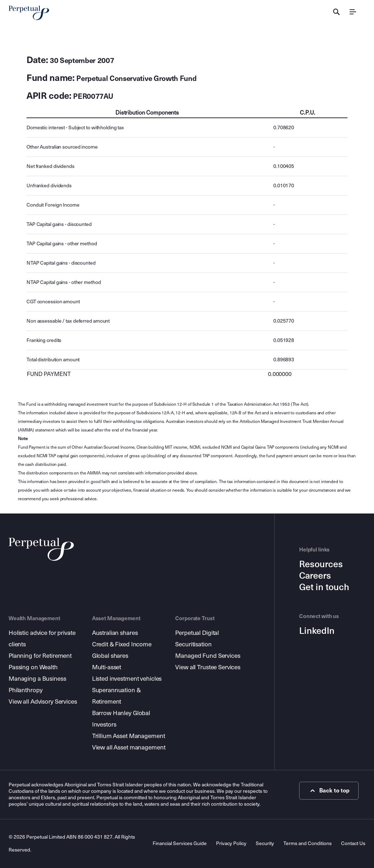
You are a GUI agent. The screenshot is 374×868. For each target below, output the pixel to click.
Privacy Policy (231, 843)
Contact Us (353, 843)
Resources (321, 564)
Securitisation (193, 644)
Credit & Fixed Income (122, 644)
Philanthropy (25, 690)
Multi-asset (107, 667)
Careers (315, 576)
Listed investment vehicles (127, 679)
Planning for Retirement (40, 656)
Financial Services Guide (180, 843)
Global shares (110, 656)
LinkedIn (317, 631)
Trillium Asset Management (129, 736)
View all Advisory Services (43, 702)
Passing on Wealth (33, 667)
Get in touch (324, 587)
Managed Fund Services (208, 656)
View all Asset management (129, 748)
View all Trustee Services (208, 667)
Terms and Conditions (308, 843)
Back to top (329, 791)
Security (265, 843)
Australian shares (115, 633)
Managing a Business (37, 679)
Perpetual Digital (197, 633)
